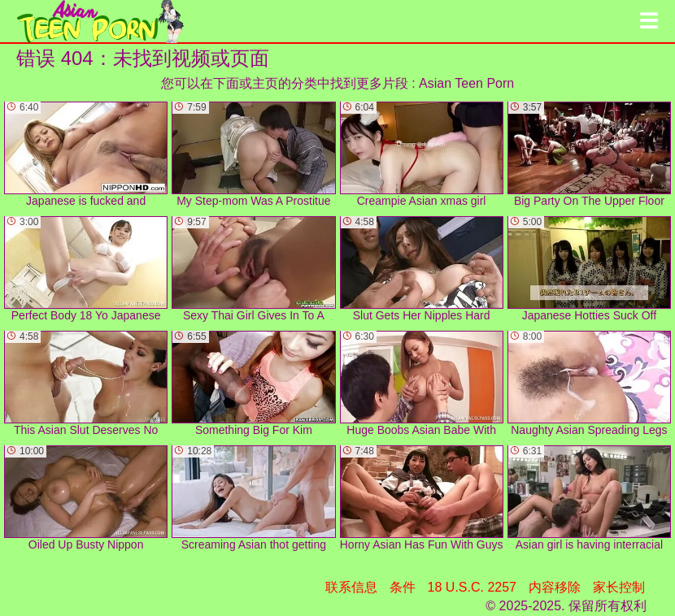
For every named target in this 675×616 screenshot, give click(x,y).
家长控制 (619, 587)
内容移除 (555, 587)
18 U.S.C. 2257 (472, 587)
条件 (403, 587)
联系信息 (351, 587)
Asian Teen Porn (466, 83)
